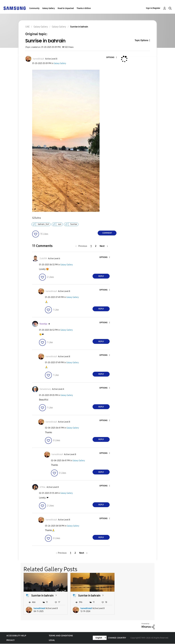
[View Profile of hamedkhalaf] (38, 59)
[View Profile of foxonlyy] (43, 324)
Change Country (117, 638)
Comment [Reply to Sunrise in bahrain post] (107, 233)
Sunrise (74, 224)
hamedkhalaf (39, 608)
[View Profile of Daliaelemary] (45, 389)
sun (60, 224)
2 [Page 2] (96, 246)
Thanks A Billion (84, 8)
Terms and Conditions (61, 636)
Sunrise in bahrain (42, 595)
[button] (112, 58)
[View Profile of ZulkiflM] (43, 259)
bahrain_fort (43, 224)
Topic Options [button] (141, 40)
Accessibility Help (16, 636)
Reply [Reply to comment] (101, 276)
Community (34, 8)
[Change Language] (100, 638)
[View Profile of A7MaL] (43, 487)
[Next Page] (104, 246)
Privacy (11, 640)
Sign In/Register (153, 8)
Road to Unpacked (66, 8)
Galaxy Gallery (49, 8)
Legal (52, 640)
